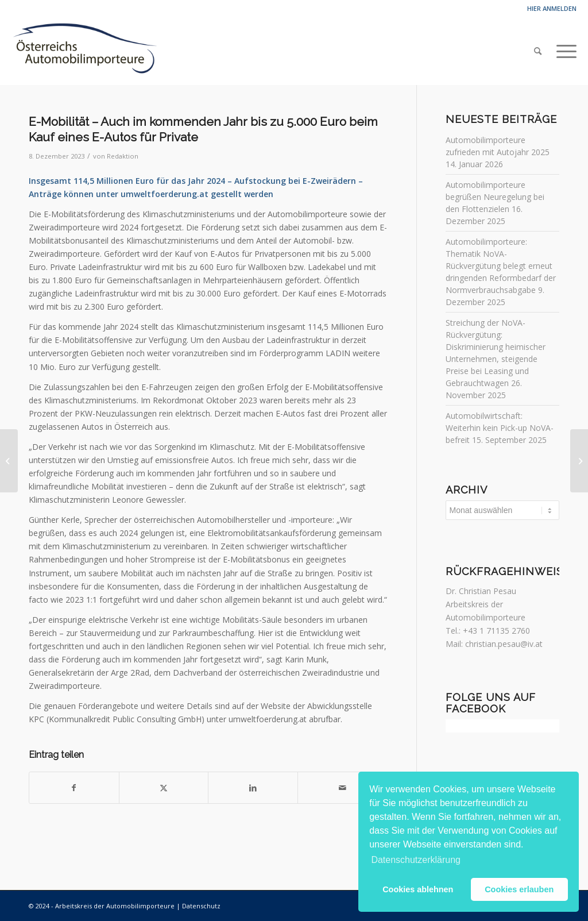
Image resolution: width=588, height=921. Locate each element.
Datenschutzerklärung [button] (416, 860)
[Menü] (563, 51)
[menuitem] (538, 51)
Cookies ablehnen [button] (418, 889)
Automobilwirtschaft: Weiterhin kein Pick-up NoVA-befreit (500, 428)
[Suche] (538, 51)
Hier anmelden (552, 8)
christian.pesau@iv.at (504, 644)
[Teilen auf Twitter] (164, 788)
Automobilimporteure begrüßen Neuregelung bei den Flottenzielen (495, 197)
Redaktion (123, 156)
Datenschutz (201, 906)
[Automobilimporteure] (84, 51)
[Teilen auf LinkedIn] (253, 788)
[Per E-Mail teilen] (343, 788)
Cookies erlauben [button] (519, 889)
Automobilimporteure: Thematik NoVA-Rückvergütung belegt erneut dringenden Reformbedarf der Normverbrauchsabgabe (501, 266)
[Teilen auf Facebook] (74, 788)
